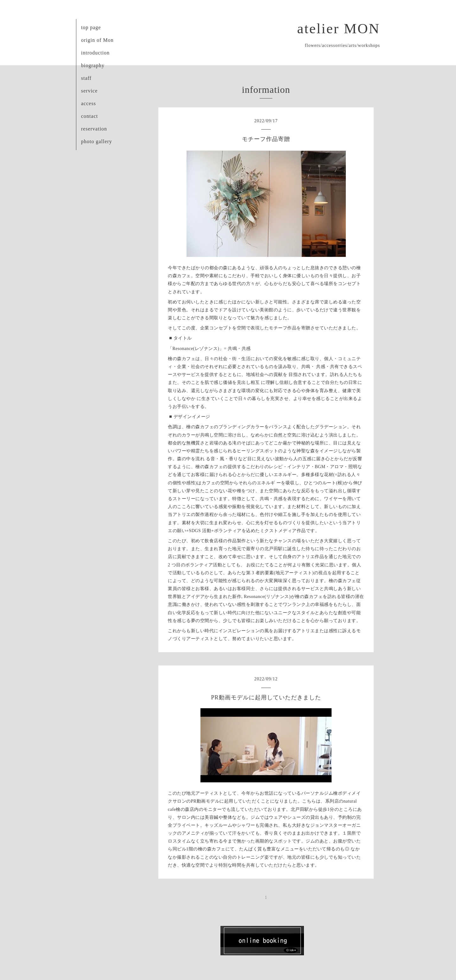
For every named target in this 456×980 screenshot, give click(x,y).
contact (89, 116)
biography (93, 65)
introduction (95, 53)
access (89, 103)
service (89, 91)
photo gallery (97, 141)
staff (86, 78)
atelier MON (339, 29)
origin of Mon (97, 40)
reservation (94, 129)
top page (91, 27)
